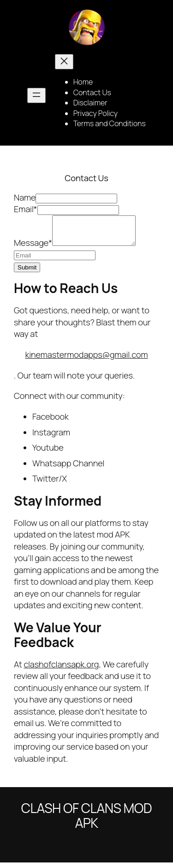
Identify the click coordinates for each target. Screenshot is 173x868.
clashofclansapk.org (61, 670)
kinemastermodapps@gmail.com (87, 360)
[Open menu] (36, 95)
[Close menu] (64, 62)
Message (33, 248)
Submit (27, 273)
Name (25, 197)
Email (26, 209)
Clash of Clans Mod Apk (86, 821)
